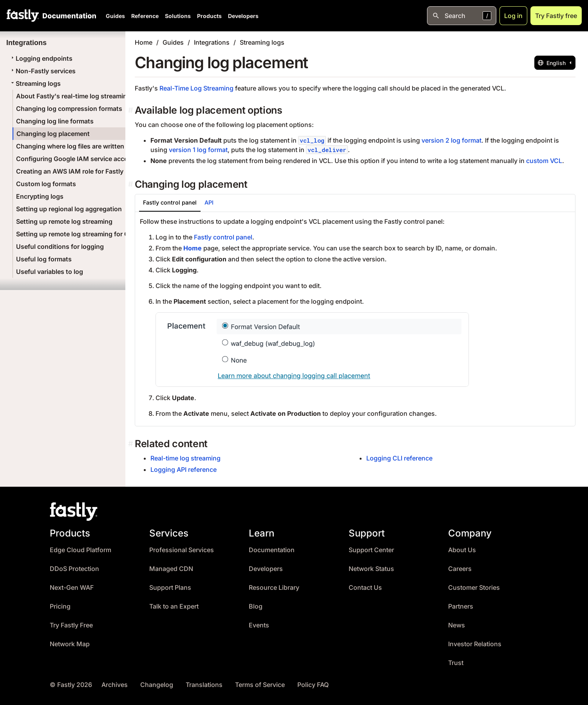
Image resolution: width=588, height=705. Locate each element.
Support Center (371, 550)
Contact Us (365, 588)
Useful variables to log (50, 272)
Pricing (60, 606)
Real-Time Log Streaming (196, 88)
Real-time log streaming (185, 458)
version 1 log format (198, 150)
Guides (115, 16)
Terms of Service (260, 685)
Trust (456, 663)
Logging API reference (184, 469)
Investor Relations (475, 644)
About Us (462, 550)
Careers (460, 569)
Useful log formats (44, 259)
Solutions (178, 16)
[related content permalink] (131, 444)
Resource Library (274, 588)
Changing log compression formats (69, 109)
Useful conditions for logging (60, 246)
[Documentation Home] (68, 16)
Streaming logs (35, 83)
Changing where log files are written (70, 146)
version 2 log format (451, 140)
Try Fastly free (556, 16)
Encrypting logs (40, 196)
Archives (115, 685)
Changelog (157, 685)
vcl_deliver (327, 150)
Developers (243, 16)
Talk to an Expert (174, 606)
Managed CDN (171, 569)
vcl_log (312, 140)
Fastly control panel (223, 237)
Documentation (272, 550)
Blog (256, 606)
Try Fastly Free (71, 625)
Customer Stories (474, 588)
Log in (513, 16)
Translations (204, 685)
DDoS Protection (74, 569)
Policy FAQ (313, 685)
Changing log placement (53, 134)
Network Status (371, 569)
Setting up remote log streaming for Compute (84, 234)
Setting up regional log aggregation (69, 209)
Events (259, 625)
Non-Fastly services (43, 71)
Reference (145, 16)
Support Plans (170, 588)
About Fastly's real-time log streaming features (87, 96)
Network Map (70, 644)
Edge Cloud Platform (81, 550)
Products (209, 16)
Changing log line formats (55, 121)
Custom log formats (46, 184)
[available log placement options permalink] (131, 110)
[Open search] (462, 16)
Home (144, 42)
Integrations (212, 42)
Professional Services (182, 550)
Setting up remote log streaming (64, 221)
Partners (461, 606)
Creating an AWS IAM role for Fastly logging (82, 171)
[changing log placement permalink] (131, 184)
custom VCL (544, 161)
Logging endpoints (41, 58)
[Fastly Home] (23, 16)
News (457, 625)
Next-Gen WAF (72, 588)
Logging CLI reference (399, 458)
